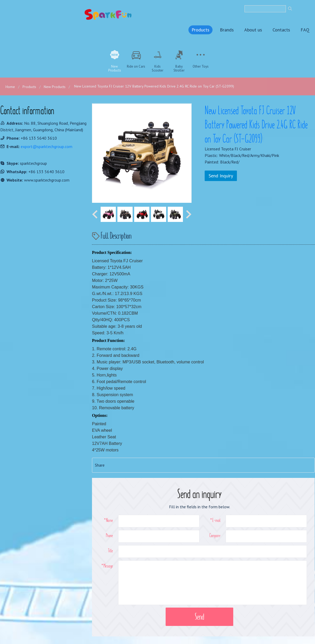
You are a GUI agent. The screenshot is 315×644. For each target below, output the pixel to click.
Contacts (281, 29)
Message (108, 565)
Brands (227, 29)
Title (110, 550)
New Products (55, 86)
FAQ (305, 29)
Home (10, 86)
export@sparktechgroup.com (47, 146)
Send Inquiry (221, 175)
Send (199, 616)
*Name (108, 520)
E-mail (216, 520)
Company (215, 535)
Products (200, 29)
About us (253, 29)
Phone (109, 535)
